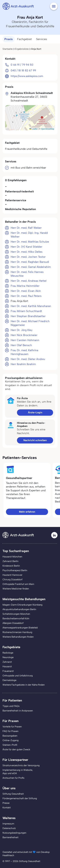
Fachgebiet (24, 39)
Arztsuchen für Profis (13, 778)
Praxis (9, 39)
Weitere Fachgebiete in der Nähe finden (24, 685)
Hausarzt (7, 666)
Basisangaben (10, 736)
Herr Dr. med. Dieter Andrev (28, 359)
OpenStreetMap (48, 129)
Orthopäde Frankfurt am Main (18, 584)
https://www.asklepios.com (27, 76)
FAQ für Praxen (10, 731)
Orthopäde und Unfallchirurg (18, 676)
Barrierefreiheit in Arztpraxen (18, 711)
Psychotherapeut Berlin (15, 570)
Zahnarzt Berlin (10, 561)
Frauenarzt (8, 671)
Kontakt (7, 808)
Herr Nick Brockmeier (24, 335)
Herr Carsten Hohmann (25, 340)
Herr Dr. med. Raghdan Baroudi (30, 262)
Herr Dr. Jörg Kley (22, 330)
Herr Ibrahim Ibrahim (23, 364)
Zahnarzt (7, 662)
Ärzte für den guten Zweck (16, 749)
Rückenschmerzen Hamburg (17, 632)
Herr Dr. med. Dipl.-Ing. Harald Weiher (29, 235)
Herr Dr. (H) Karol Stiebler (26, 247)
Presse (6, 803)
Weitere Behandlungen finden (18, 637)
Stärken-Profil (10, 745)
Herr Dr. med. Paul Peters (26, 296)
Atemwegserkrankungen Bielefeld (20, 628)
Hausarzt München (12, 557)
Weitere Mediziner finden (16, 589)
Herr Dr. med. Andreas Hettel (29, 281)
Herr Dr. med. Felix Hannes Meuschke (27, 274)
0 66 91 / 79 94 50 (22, 65)
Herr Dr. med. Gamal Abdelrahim (31, 267)
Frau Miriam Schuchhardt (26, 311)
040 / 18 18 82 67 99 (23, 70)
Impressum (8, 824)
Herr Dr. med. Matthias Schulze (30, 242)
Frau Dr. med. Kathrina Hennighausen (24, 352)
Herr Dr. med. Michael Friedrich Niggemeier (30, 323)
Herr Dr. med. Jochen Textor (28, 257)
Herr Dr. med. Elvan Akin (26, 291)
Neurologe (8, 657)
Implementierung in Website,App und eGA (18, 772)
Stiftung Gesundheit (13, 794)
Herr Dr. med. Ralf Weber (26, 228)
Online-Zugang (11, 740)
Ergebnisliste (22, 49)
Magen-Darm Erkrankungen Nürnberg (22, 605)
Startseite (8, 49)
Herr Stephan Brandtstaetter (28, 316)
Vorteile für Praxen (12, 727)
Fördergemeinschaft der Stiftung (20, 798)
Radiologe (8, 653)
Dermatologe (9, 680)
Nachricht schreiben (35, 440)
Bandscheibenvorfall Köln (16, 618)
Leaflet (33, 129)
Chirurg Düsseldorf (12, 580)
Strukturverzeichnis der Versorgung (21, 765)
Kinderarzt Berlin (11, 566)
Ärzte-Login (35, 412)
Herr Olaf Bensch (21, 345)
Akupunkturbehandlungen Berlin (19, 609)
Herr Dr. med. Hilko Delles (27, 252)
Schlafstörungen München (16, 614)
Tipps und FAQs (11, 706)
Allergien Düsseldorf (13, 623)
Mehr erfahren (27, 512)
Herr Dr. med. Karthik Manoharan (31, 306)
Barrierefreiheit (10, 837)
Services (42, 39)
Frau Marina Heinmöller (25, 286)
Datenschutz (9, 828)
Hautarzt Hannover (12, 575)
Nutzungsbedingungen (14, 833)
